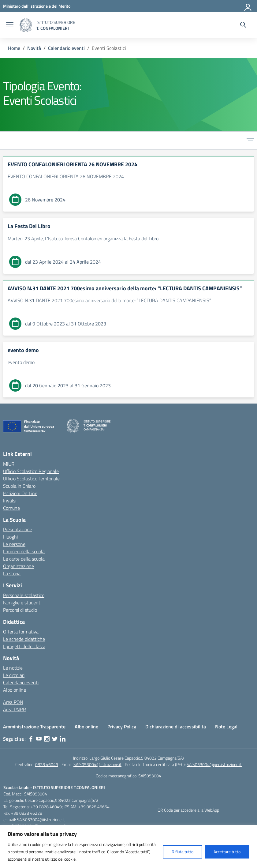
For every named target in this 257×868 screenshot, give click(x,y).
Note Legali (227, 727)
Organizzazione (19, 566)
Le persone (14, 544)
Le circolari (14, 675)
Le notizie (13, 668)
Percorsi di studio (20, 610)
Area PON (13, 702)
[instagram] (47, 739)
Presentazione (18, 529)
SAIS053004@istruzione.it (97, 764)
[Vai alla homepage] (26, 25)
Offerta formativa (21, 632)
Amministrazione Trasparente (34, 727)
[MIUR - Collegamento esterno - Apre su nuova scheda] (37, 6)
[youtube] (39, 739)
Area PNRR (15, 709)
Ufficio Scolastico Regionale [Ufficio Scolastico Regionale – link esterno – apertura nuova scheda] (31, 471)
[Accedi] (248, 6)
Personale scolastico (24, 595)
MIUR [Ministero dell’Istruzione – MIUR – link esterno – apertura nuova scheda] (9, 464)
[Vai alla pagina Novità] (34, 48)
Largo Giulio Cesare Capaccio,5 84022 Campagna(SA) (137, 758)
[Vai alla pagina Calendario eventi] (66, 48)
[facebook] (31, 739)
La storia (12, 573)
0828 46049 (47, 764)
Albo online (15, 690)
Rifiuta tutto (183, 852)
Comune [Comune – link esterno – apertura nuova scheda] (11, 508)
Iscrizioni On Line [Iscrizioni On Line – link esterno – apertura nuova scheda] (20, 493)
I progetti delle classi (24, 646)
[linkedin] (63, 739)
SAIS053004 (150, 776)
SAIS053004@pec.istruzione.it (214, 764)
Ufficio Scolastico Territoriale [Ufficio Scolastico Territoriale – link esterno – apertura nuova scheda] (31, 479)
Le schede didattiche (24, 639)
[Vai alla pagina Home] (14, 48)
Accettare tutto (227, 852)
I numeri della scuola (24, 551)
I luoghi (10, 537)
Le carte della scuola (24, 559)
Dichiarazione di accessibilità (176, 727)
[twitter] (55, 739)
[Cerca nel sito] (243, 25)
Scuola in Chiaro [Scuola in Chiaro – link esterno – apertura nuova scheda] (19, 486)
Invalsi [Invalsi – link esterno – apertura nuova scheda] (10, 501)
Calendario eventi (21, 682)
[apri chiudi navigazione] (10, 25)
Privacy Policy (122, 727)
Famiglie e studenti (22, 603)
